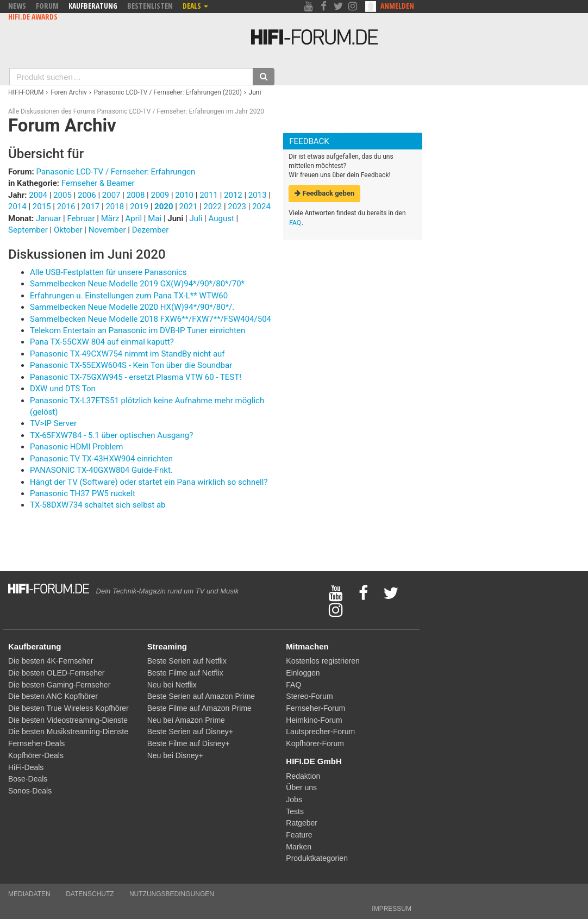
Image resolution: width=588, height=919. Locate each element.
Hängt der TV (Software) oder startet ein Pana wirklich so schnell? (149, 482)
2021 (189, 207)
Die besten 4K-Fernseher (51, 661)
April (135, 218)
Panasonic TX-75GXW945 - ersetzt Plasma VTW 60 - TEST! (136, 377)
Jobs (294, 799)
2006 (87, 195)
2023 (237, 207)
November (108, 230)
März (111, 218)
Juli (197, 218)
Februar (82, 218)
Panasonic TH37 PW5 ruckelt (83, 493)
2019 (139, 207)
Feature (299, 835)
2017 (91, 207)
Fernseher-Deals (36, 743)
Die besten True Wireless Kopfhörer (68, 708)
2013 (258, 195)
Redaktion (303, 776)
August (223, 218)
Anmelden (397, 6)
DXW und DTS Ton (63, 389)
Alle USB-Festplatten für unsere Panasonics (108, 272)
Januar (49, 218)
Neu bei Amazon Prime (186, 720)
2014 (17, 207)
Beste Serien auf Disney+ (190, 732)
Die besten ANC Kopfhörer (53, 696)
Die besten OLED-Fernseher (56, 673)
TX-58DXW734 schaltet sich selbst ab (98, 505)
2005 (62, 195)
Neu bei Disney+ (175, 755)
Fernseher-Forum (315, 708)
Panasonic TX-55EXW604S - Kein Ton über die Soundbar (131, 365)
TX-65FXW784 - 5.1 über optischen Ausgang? (111, 435)
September (29, 230)
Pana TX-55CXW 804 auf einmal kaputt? (102, 342)
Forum (47, 6)
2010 (184, 195)
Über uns (301, 787)
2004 (38, 195)
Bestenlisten (150, 6)
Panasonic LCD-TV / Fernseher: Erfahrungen (115, 172)
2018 (115, 207)
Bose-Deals (28, 779)
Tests (295, 811)
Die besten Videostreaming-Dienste (68, 720)
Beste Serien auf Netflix (187, 661)
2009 (160, 195)
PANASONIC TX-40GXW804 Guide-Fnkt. (101, 470)
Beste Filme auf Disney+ (189, 743)
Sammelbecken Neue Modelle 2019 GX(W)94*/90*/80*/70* (137, 284)
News (17, 6)
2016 (66, 207)
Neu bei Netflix (172, 685)
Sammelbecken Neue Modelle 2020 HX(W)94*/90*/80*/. (132, 307)
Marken (299, 847)
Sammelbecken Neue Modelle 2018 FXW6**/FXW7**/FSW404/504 (151, 319)
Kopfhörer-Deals (36, 755)
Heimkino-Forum (314, 720)
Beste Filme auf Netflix (185, 673)
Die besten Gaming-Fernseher (59, 685)
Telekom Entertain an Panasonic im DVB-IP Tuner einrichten (137, 330)
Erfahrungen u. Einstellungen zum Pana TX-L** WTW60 (129, 296)
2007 (111, 195)
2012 (233, 195)
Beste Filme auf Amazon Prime (199, 708)
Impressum (392, 909)
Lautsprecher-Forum (320, 732)
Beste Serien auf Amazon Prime (201, 696)
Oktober (69, 230)
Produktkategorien (317, 858)
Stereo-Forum (309, 696)
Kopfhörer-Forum (315, 743)
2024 (261, 207)
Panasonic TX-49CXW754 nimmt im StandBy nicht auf (127, 354)
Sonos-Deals (30, 791)
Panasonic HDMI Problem (76, 447)
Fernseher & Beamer (98, 183)
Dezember (151, 230)
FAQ (295, 223)
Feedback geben (324, 193)
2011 (209, 195)
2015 (42, 207)
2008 (136, 195)
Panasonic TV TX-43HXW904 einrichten (101, 459)
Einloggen (303, 673)
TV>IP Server (53, 423)
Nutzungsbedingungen (172, 894)
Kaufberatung (93, 6)
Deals (195, 6)
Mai (156, 218)
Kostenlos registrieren (323, 661)
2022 (212, 207)
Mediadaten (29, 894)
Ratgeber (302, 823)
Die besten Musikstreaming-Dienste (68, 732)
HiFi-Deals (26, 767)
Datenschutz (90, 894)
